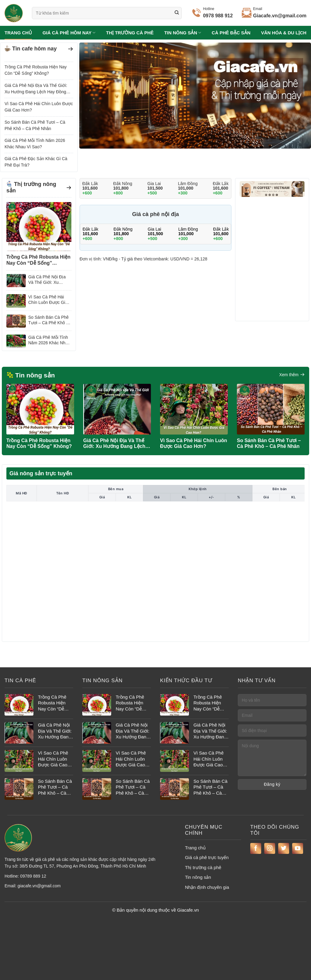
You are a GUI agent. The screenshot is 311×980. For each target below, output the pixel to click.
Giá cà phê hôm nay (69, 33)
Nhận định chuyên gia (207, 887)
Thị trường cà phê (130, 33)
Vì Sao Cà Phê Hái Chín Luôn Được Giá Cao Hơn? (39, 107)
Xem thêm (292, 375)
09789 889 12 (33, 876)
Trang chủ (18, 33)
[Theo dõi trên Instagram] (270, 848)
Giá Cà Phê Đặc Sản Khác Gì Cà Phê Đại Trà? (36, 162)
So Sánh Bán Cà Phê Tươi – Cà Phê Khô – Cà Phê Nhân (35, 125)
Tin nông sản (183, 33)
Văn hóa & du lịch (284, 33)
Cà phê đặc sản (231, 33)
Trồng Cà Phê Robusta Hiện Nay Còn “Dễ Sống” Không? (36, 70)
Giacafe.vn (188, 910)
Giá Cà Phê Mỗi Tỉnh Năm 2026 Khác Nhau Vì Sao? (35, 144)
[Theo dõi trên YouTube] (298, 848)
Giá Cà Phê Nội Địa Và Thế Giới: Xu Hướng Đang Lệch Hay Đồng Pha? (36, 89)
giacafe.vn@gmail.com (39, 886)
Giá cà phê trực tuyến (207, 857)
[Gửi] (177, 13)
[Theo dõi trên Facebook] (256, 848)
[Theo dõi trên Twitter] (284, 848)
